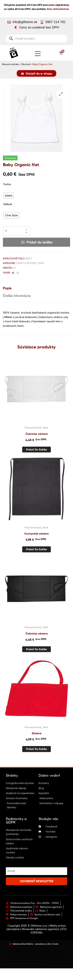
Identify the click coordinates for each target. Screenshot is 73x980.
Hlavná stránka (10, 64)
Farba (7, 184)
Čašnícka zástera (37, 434)
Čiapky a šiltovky (26, 263)
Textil (41, 263)
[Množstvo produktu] (17, 231)
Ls (14, 268)
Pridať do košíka (40, 242)
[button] (61, 94)
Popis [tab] (7, 288)
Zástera (37, 733)
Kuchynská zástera (37, 534)
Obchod (26, 64)
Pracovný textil (33, 428)
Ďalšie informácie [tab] (17, 296)
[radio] (9, 196)
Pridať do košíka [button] (36, 450)
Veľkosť (8, 204)
